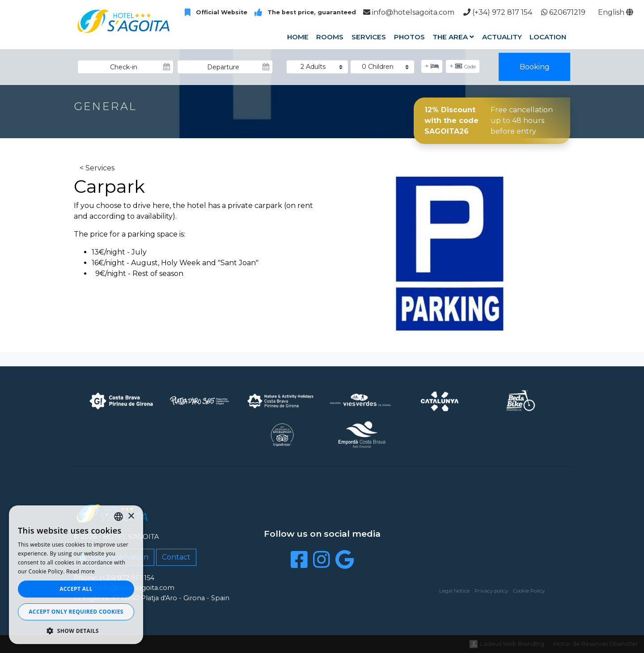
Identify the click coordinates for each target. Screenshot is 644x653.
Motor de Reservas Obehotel (595, 644)
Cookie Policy (529, 591)
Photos (409, 37)
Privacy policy (491, 591)
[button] (76, 631)
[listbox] (119, 517)
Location (548, 37)
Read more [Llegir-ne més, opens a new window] (80, 571)
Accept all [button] (76, 589)
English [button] (616, 12)
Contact (176, 557)
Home (298, 37)
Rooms (330, 37)
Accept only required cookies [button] (76, 612)
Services (369, 37)
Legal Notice (454, 591)
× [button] (131, 516)
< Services (97, 168)
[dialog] (76, 575)
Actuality (502, 37)
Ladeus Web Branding (512, 644)
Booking (535, 67)
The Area (453, 37)
